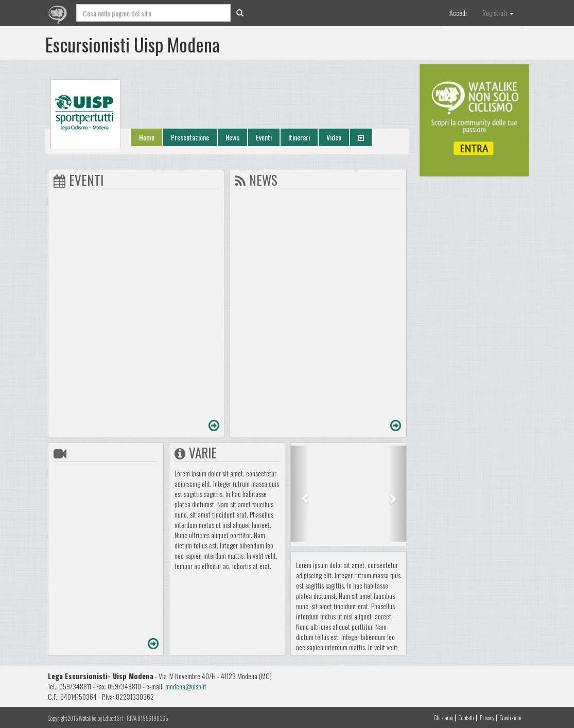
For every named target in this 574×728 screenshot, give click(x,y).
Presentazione (190, 137)
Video (334, 137)
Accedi (458, 13)
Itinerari (299, 137)
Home (147, 137)
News (232, 137)
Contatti (466, 718)
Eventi (264, 137)
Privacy (487, 718)
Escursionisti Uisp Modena (133, 44)
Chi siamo (443, 718)
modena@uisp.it (186, 686)
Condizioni (511, 718)
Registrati (498, 13)
